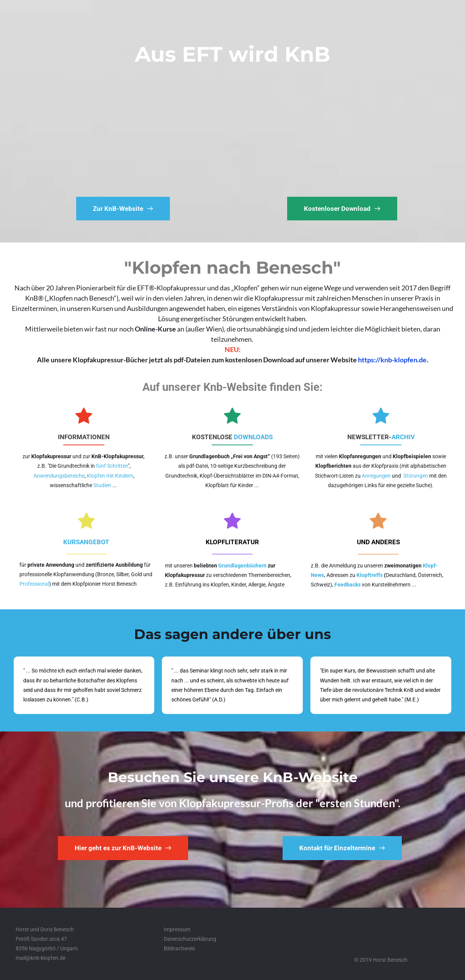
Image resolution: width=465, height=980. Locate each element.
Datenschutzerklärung (190, 939)
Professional (34, 584)
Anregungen (376, 476)
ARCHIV (403, 437)
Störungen (416, 476)
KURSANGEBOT (86, 542)
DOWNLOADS (253, 437)
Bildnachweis (179, 948)
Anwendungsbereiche (59, 476)
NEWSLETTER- (369, 437)
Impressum (177, 929)
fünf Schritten (112, 466)
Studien (102, 485)
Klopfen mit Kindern (110, 476)
